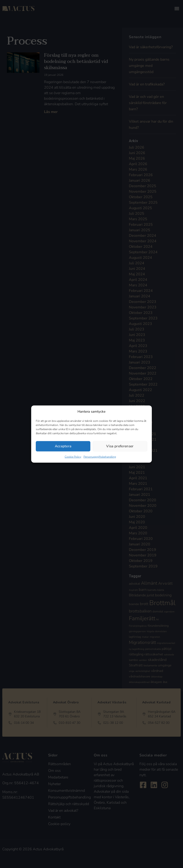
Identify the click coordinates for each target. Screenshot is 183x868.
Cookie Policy (73, 457)
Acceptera (63, 446)
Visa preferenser (120, 446)
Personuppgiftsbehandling (100, 457)
